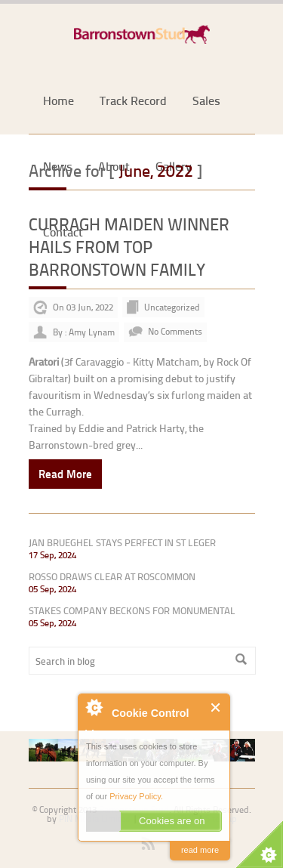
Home (58, 100)
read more (200, 850)
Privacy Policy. (136, 796)
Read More (65, 474)
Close (216, 707)
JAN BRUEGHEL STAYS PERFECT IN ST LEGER (122, 542)
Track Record (133, 100)
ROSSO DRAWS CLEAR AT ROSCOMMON (112, 576)
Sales (206, 100)
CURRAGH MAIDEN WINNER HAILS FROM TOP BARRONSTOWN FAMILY (129, 247)
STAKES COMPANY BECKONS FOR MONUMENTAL (132, 610)
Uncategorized (172, 307)
